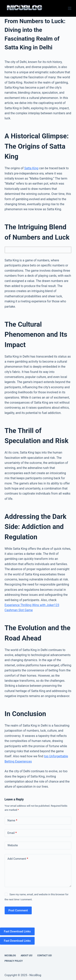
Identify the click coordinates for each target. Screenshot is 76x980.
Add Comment (18, 859)
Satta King (31, 168)
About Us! (27, 956)
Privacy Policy (14, 961)
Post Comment (18, 910)
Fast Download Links (17, 931)
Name (12, 821)
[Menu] (70, 8)
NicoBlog (10, 956)
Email (12, 833)
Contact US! (44, 956)
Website (13, 845)
